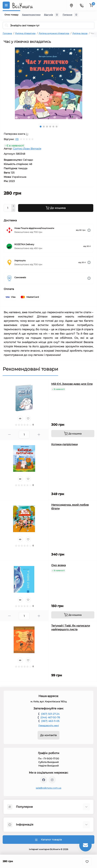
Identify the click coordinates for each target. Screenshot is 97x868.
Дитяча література (25, 33)
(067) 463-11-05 (50, 721)
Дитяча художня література (54, 33)
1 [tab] (41, 127)
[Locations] (71, 5)
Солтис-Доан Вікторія (27, 149)
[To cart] (73, 434)
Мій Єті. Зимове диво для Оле (72, 384)
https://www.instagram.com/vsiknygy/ (52, 780)
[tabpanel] (48, 83)
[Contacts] (82, 5)
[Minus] (13, 210)
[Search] (7, 25)
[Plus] (13, 206)
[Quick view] (20, 418)
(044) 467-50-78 (50, 717)
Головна (7, 33)
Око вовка (59, 565)
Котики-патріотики (64, 444)
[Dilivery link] (89, 230)
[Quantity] (8, 208)
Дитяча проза (80, 33)
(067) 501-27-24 (50, 714)
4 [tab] (50, 127)
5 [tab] (53, 127)
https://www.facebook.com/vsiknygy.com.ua (44, 780)
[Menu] (6, 5)
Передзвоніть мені (48, 726)
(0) (17, 139)
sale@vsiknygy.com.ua (48, 788)
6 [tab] (57, 127)
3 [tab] (47, 127)
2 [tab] (44, 127)
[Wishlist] (28, 418)
